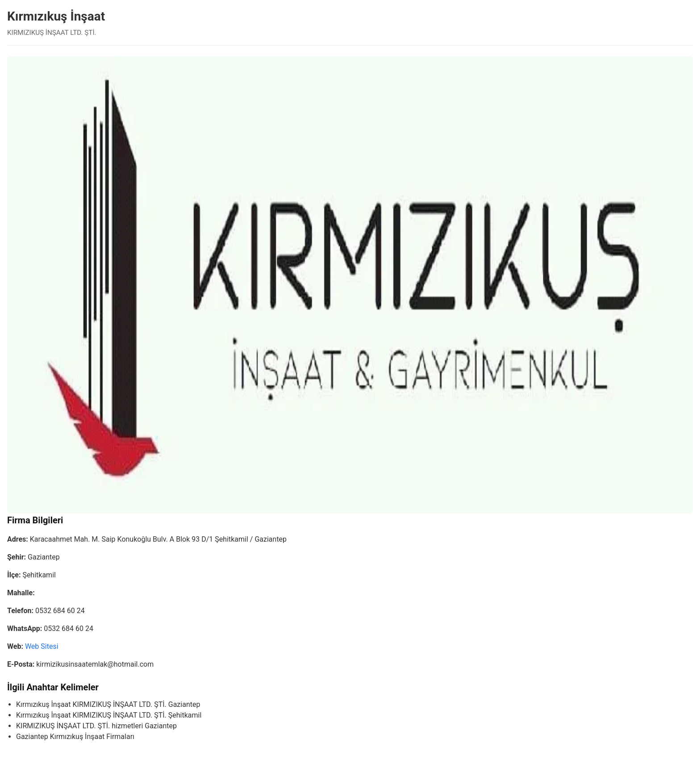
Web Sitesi (42, 646)
